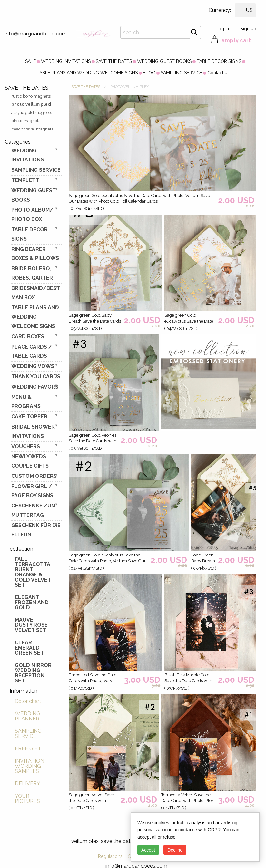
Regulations (110, 856)
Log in (222, 29)
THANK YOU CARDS (36, 376)
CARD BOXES (28, 337)
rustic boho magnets (31, 96)
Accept (148, 850)
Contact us (218, 73)
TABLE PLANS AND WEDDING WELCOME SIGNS (87, 73)
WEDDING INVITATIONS (66, 61)
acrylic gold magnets (32, 113)
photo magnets (26, 121)
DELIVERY (28, 783)
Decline (175, 850)
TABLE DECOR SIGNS (219, 61)
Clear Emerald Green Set (29, 648)
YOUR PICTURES (27, 799)
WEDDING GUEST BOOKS (164, 61)
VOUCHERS (26, 446)
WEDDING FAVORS (35, 387)
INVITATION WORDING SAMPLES (30, 766)
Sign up (248, 29)
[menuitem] (30, 61)
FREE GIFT (28, 749)
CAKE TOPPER (29, 416)
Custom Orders (34, 476)
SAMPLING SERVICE (181, 73)
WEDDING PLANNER (28, 716)
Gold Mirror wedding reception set (33, 673)
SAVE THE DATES (114, 61)
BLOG (149, 73)
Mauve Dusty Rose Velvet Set (31, 625)
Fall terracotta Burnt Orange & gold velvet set (33, 572)
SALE (30, 61)
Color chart (28, 701)
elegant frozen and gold (32, 602)
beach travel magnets (32, 129)
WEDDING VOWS (33, 366)
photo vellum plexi (31, 104)
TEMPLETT (25, 180)
